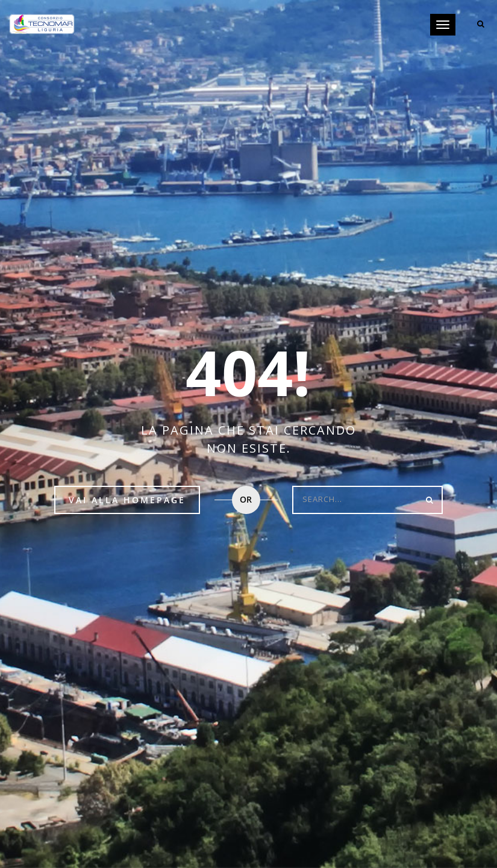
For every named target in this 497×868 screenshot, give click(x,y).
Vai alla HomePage (127, 500)
